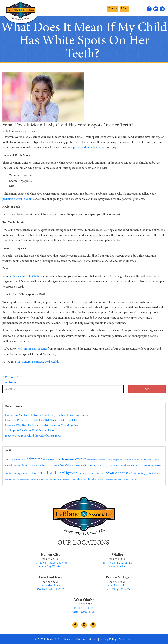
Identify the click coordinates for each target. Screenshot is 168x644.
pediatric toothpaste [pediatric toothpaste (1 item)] (12, 480)
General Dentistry (32, 362)
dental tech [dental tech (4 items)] (28, 466)
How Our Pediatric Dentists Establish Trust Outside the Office (42, 420)
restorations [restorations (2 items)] (35, 480)
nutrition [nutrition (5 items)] (32, 473)
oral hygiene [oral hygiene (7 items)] (68, 473)
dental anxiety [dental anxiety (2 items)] (140, 460)
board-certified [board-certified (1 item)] (49, 460)
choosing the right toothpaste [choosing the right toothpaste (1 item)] (116, 460)
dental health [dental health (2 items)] (153, 460)
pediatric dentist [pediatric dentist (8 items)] (116, 473)
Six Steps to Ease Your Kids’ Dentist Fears (30, 431)
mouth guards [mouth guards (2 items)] (19, 473)
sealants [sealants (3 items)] (45, 480)
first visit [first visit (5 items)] (81, 466)
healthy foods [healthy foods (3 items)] (127, 466)
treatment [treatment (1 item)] (110, 480)
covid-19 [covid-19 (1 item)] (130, 460)
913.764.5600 (117, 559)
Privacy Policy (108, 639)
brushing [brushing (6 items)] (68, 459)
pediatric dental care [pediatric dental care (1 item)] (96, 474)
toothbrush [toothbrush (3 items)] (89, 480)
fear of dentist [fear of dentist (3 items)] (67, 466)
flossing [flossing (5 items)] (92, 466)
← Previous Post (12, 377)
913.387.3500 (51, 582)
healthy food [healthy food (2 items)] (114, 466)
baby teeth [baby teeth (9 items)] (35, 459)
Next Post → (9, 383)
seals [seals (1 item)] (52, 480)
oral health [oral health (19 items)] (49, 473)
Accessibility (126, 639)
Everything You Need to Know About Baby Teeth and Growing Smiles (47, 415)
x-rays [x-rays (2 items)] (138, 480)
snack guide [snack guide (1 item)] (67, 480)
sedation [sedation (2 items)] (58, 480)
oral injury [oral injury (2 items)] (83, 473)
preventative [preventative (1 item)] (25, 480)
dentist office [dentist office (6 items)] (50, 466)
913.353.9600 (84, 605)
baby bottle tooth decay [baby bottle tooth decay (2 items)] (16, 460)
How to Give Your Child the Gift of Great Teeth (33, 436)
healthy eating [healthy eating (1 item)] (102, 466)
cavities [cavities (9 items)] (81, 459)
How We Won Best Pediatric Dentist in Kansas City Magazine (42, 426)
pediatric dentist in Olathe (18, 199)
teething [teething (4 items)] (77, 480)
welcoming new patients (33, 349)
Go (147, 389)
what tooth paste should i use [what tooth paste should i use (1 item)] (124, 480)
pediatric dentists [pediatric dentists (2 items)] (154, 473)
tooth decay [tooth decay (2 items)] (100, 480)
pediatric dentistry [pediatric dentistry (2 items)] (137, 473)
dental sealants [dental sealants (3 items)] (13, 466)
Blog (18, 362)
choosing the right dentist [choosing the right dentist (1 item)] (96, 460)
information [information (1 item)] (139, 466)
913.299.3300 (51, 559)
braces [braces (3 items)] (58, 460)
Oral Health (52, 362)
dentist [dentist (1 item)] (38, 466)
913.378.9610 (117, 582)
